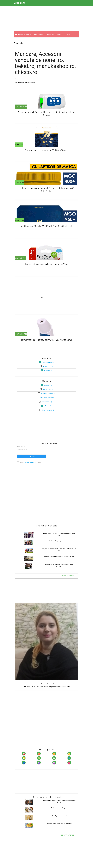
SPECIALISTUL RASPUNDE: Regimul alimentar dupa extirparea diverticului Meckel (46, 687)
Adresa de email (21, 447)
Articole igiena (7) (48, 389)
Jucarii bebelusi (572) (48, 402)
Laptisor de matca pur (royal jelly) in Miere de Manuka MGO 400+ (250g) (47, 190)
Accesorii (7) (48, 385)
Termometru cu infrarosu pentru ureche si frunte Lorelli (46, 340)
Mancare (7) (48, 406)
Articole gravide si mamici (24, 34)
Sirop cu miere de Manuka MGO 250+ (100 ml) (46, 150)
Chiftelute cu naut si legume (59, 808)
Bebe (70, 34)
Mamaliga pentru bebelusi (59, 816)
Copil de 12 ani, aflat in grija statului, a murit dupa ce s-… (59, 557)
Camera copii (51, 34)
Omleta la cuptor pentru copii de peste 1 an (59, 824)
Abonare (32, 456)
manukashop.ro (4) (48, 362)
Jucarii (20, 40)
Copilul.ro (20, 3)
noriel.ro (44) (48, 371)
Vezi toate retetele (67, 835)
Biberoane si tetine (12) (48, 394)
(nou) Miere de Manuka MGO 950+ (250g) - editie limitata (47, 226)
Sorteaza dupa (18, 79)
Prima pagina (19, 43)
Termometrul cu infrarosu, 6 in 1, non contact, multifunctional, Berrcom (46, 114)
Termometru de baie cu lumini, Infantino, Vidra (46, 264)
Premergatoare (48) (48, 410)
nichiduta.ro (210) (48, 366)
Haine (30, 40)
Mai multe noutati (68, 576)
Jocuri (61, 34)
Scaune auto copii (39, 34)
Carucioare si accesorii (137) (48, 398)
